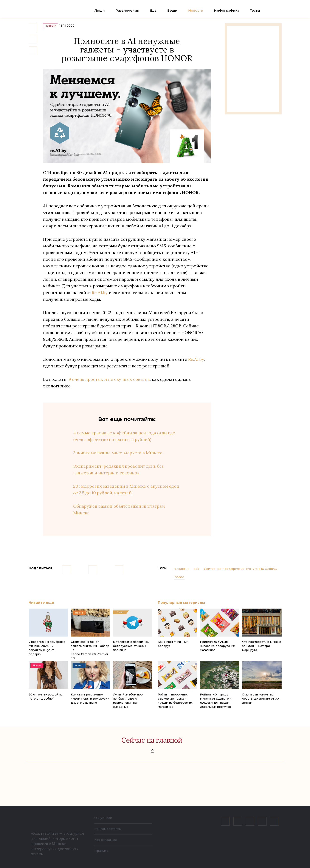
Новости (196, 10)
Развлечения (127, 10)
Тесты (255, 10)
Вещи (172, 10)
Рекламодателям (110, 829)
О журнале (104, 818)
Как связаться (107, 840)
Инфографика (227, 10)
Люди (100, 10)
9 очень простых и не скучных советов (109, 385)
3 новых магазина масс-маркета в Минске (118, 458)
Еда (153, 10)
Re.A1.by (100, 298)
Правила (102, 851)
